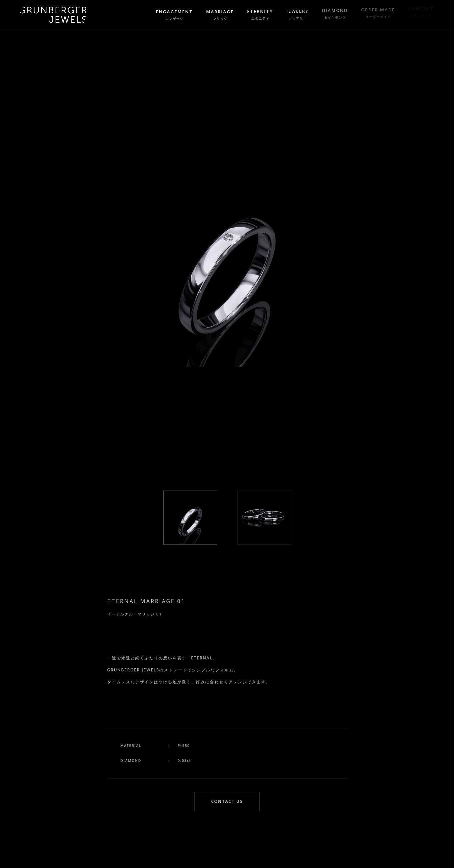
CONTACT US (227, 803)
